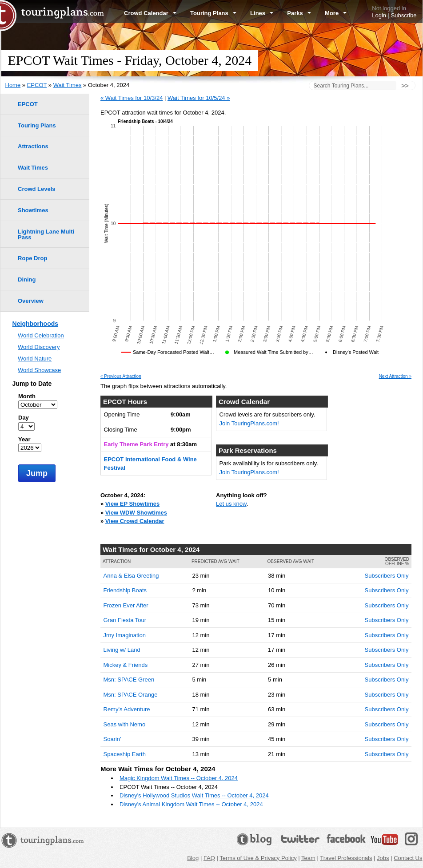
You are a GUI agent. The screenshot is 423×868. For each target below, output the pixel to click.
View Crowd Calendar (135, 521)
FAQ (209, 858)
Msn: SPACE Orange (131, 695)
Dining (27, 279)
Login (379, 15)
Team (308, 858)
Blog (193, 858)
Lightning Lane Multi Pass (46, 234)
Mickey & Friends (126, 665)
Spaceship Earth (125, 754)
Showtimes (33, 210)
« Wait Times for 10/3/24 (132, 98)
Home (13, 85)
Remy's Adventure (127, 709)
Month (27, 396)
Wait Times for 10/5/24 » (199, 98)
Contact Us (408, 858)
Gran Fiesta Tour (125, 620)
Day (24, 418)
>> (405, 86)
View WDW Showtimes (136, 513)
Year (24, 439)
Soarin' (112, 739)
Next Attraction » (395, 377)
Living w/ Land (122, 650)
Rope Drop (32, 258)
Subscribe (404, 15)
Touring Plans (213, 13)
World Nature (35, 359)
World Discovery (39, 347)
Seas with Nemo (125, 724)
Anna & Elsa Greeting (131, 576)
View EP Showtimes (132, 504)
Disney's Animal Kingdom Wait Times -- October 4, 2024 (191, 804)
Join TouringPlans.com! (249, 423)
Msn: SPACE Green (129, 680)
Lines (262, 13)
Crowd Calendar (150, 13)
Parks (299, 13)
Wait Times (68, 85)
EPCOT (37, 85)
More (336, 13)
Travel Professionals (346, 858)
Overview (31, 301)
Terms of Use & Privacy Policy (258, 858)
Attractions (33, 146)
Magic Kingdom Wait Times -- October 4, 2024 (179, 778)
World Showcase (39, 370)
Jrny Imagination (125, 635)
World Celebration (41, 335)
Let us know (231, 504)
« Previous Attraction (121, 377)
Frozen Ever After (126, 605)
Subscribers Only (387, 576)
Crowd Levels (37, 189)
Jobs (383, 858)
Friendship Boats (125, 590)
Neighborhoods (35, 324)
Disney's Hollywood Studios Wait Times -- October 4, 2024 (194, 795)
